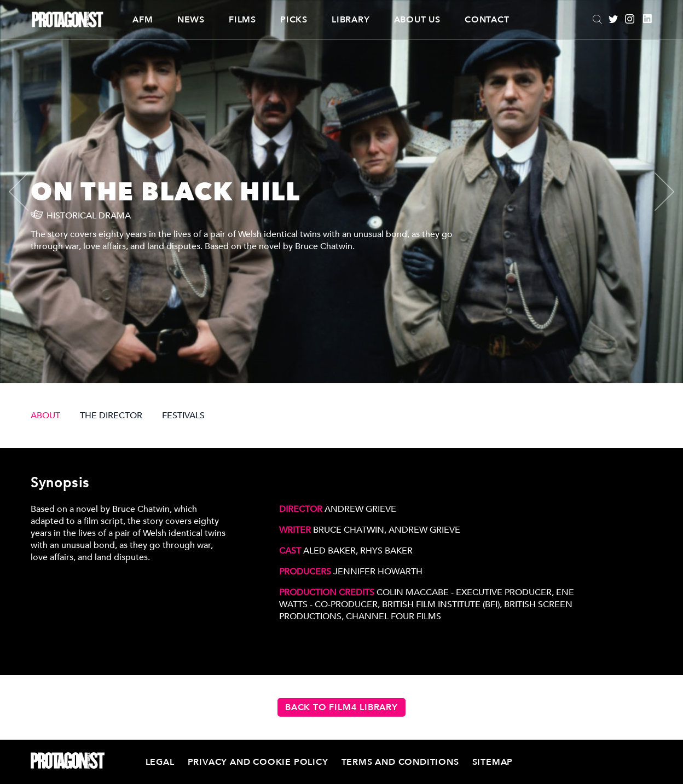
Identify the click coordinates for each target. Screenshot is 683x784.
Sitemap (493, 762)
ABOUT (45, 416)
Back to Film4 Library (342, 707)
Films (242, 20)
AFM (143, 20)
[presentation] (28, 192)
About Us (417, 20)
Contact (487, 20)
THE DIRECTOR (111, 416)
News (191, 20)
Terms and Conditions (400, 762)
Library (351, 20)
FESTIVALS (183, 416)
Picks (294, 20)
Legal (160, 762)
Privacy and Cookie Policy (258, 762)
